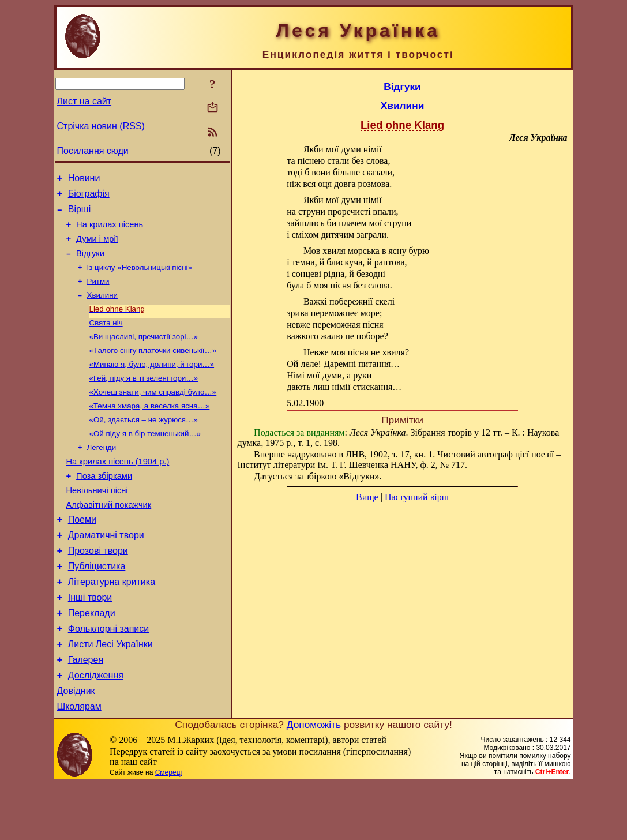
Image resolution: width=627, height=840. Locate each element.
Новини (84, 180)
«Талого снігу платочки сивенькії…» (153, 369)
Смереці (168, 828)
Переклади (92, 659)
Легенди (102, 474)
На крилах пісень (110, 231)
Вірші (80, 214)
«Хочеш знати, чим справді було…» (153, 414)
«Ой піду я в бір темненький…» (145, 459)
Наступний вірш (417, 497)
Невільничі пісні (97, 522)
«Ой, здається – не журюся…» (144, 444)
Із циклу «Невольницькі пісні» (140, 279)
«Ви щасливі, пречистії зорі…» (144, 354)
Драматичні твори (106, 572)
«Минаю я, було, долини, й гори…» (152, 384)
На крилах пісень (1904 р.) (118, 490)
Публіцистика (97, 607)
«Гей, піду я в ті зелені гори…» (144, 399)
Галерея (86, 710)
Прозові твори (98, 589)
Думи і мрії (97, 247)
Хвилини (102, 309)
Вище (367, 497)
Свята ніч (106, 339)
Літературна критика (112, 624)
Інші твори (90, 641)
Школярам (79, 762)
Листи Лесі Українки (110, 693)
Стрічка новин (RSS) (101, 126)
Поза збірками (104, 506)
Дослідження (96, 728)
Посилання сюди (93, 151)
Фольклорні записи (108, 676)
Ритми (98, 294)
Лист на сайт (85, 101)
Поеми (82, 555)
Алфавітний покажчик (109, 538)
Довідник (76, 745)
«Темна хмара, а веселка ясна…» (150, 429)
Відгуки (90, 264)
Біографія (89, 197)
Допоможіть (314, 781)
